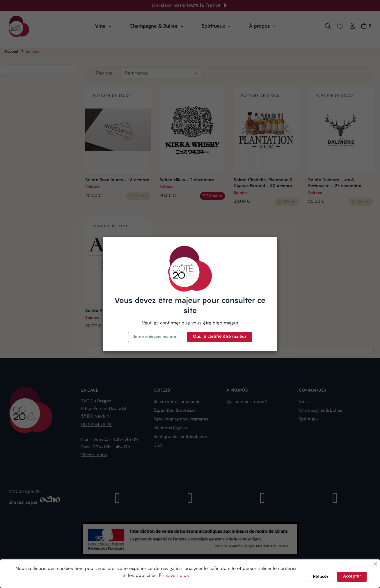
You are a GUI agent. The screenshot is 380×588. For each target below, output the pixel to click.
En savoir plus (174, 576)
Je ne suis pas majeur (155, 337)
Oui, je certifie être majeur (220, 337)
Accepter (352, 577)
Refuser (320, 577)
